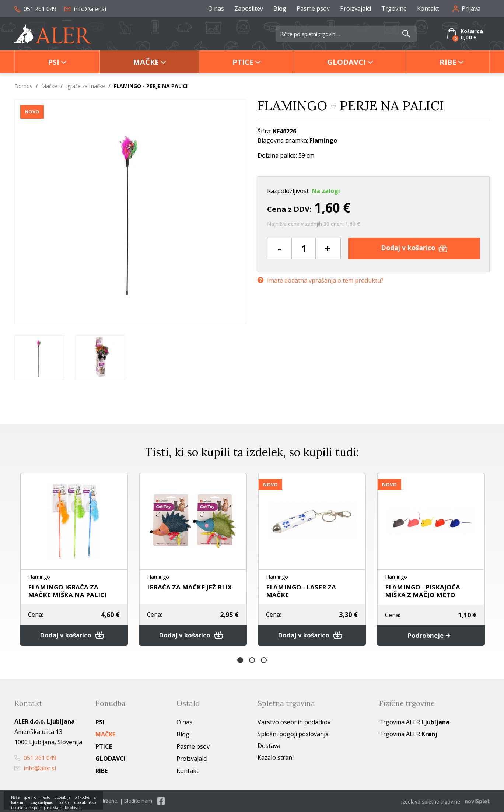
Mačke (146, 62)
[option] (39, 358)
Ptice (243, 62)
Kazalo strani (276, 758)
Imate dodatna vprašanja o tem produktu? (321, 279)
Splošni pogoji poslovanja (293, 735)
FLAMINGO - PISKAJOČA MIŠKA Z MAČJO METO (424, 591)
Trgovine (394, 8)
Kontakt (428, 8)
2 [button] (252, 661)
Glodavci (346, 62)
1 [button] (240, 661)
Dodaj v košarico (414, 248)
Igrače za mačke (85, 86)
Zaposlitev (249, 8)
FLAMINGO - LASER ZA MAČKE (303, 591)
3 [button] (264, 661)
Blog (280, 8)
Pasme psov (313, 8)
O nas (216, 8)
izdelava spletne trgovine (431, 801)
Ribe (448, 62)
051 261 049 (35, 9)
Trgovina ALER (414, 723)
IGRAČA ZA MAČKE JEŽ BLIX (191, 587)
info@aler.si (85, 9)
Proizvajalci (356, 8)
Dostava (269, 746)
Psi (54, 62)
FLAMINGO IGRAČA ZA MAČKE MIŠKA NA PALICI (69, 591)
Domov (23, 86)
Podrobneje (431, 636)
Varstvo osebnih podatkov (294, 723)
